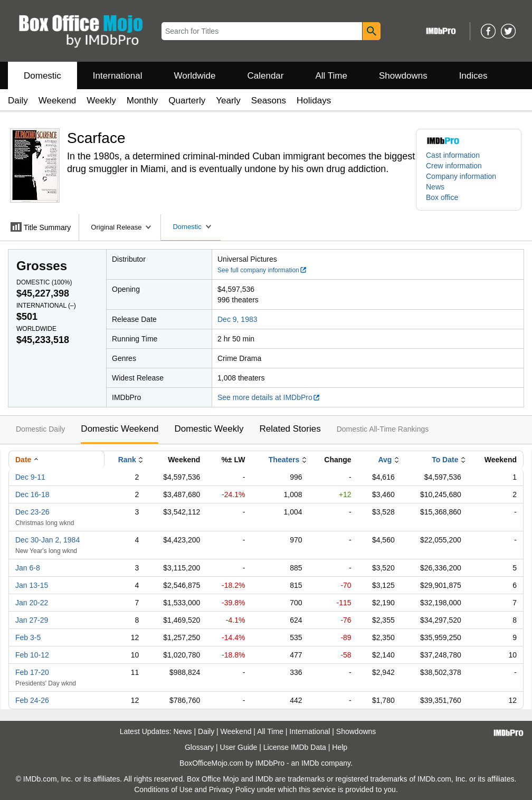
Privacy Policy (232, 789)
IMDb (310, 763)
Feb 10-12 (32, 655)
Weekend (58, 101)
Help (340, 747)
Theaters (284, 460)
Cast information (453, 155)
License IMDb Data (295, 747)
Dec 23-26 (32, 512)
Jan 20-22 (32, 603)
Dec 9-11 (30, 477)
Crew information (454, 166)
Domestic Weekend (120, 429)
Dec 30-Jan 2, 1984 (47, 540)
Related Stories (290, 429)
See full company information (262, 270)
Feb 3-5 (28, 637)
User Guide (239, 747)
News (435, 187)
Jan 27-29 (32, 620)
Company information (461, 176)
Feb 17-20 (32, 672)
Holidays (314, 101)
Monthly (142, 101)
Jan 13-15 (32, 585)
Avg (385, 460)
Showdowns (403, 76)
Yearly (228, 101)
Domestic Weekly (209, 429)
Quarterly (187, 101)
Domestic (42, 76)
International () (46, 306)
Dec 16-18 (32, 494)
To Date (445, 460)
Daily (18, 101)
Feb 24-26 (32, 700)
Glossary (199, 747)
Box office (442, 197)
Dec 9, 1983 (237, 319)
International (118, 76)
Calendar (266, 76)
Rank (127, 460)
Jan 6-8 (28, 568)
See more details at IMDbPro (269, 397)
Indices (473, 76)
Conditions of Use (163, 789)
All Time (331, 76)
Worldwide (194, 76)
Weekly (101, 101)
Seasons (269, 101)
